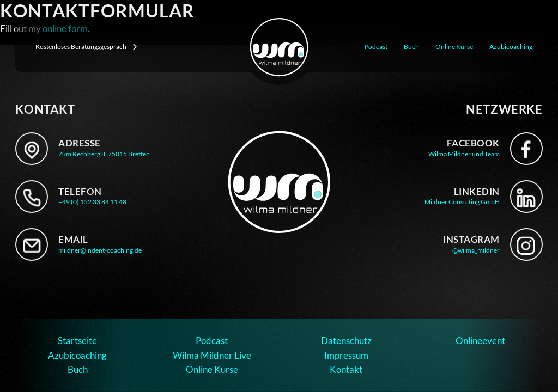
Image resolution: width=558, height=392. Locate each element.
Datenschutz (346, 341)
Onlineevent (480, 341)
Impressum (346, 355)
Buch (411, 47)
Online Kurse (454, 47)
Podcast (376, 47)
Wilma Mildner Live (212, 355)
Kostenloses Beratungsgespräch (86, 47)
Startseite (77, 341)
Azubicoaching (511, 47)
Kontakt (346, 369)
